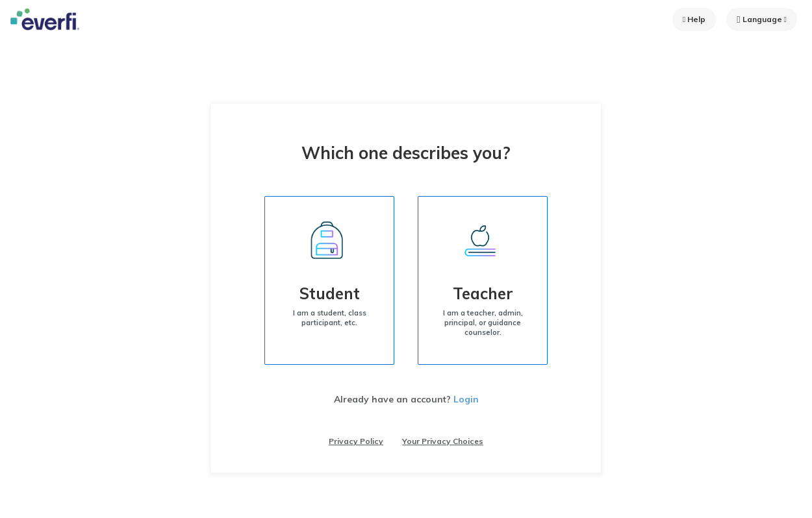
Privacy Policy (356, 441)
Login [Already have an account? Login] (466, 399)
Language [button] (762, 19)
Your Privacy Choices (443, 441)
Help (694, 19)
